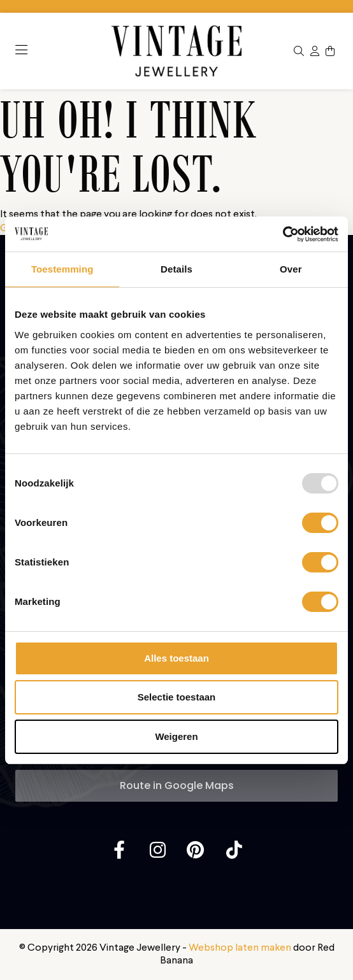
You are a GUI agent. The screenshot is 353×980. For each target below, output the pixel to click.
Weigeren (176, 736)
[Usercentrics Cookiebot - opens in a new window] (283, 234)
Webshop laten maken (240, 948)
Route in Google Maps (177, 785)
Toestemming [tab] (62, 269)
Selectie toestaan (177, 697)
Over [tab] (291, 269)
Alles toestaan (176, 658)
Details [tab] (176, 269)
